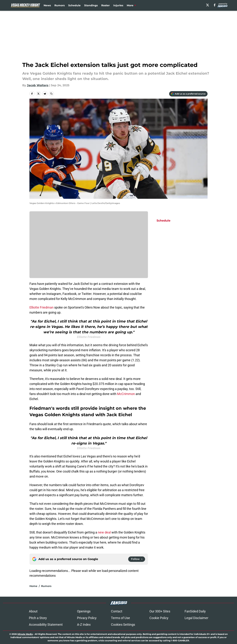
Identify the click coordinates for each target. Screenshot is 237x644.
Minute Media (25, 634)
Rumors (60, 5)
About (33, 611)
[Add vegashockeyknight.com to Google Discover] (188, 94)
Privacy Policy (87, 618)
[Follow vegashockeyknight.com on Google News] (137, 559)
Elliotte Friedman (41, 307)
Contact (117, 611)
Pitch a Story (38, 618)
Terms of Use (120, 618)
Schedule (74, 5)
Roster (105, 5)
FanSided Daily (195, 611)
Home (33, 586)
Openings (84, 611)
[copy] (51, 94)
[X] (208, 5)
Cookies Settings (123, 625)
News (47, 5)
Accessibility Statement (46, 625)
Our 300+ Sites (160, 611)
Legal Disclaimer (196, 618)
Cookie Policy (159, 618)
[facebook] (215, 5)
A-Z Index (84, 625)
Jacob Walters (38, 85)
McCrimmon (126, 394)
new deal (104, 532)
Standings (91, 5)
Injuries (118, 5)
